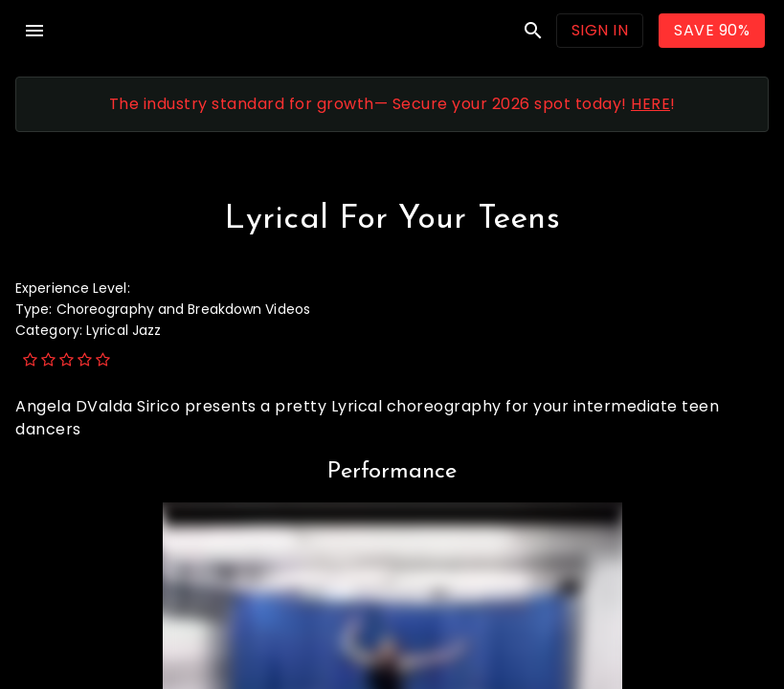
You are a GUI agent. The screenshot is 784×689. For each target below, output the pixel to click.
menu (34, 31)
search (533, 31)
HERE (650, 104)
